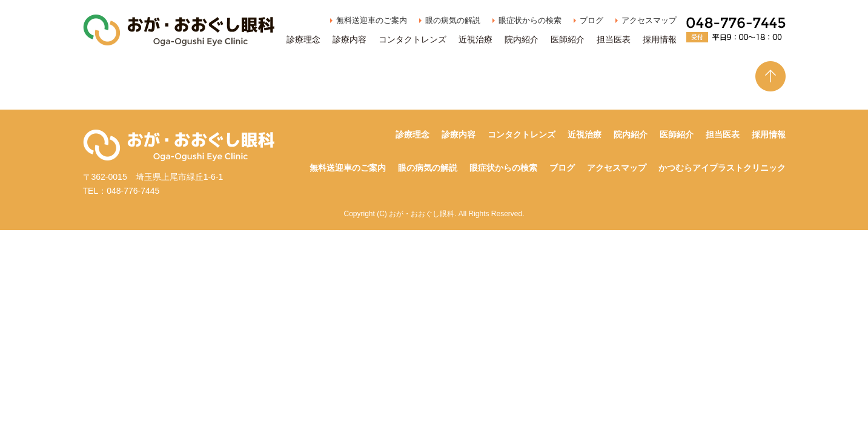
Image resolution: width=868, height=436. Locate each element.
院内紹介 (522, 39)
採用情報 (660, 39)
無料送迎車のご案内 (372, 20)
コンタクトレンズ (412, 39)
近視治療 (475, 39)
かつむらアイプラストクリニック (722, 168)
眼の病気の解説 (453, 20)
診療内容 (350, 39)
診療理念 (303, 39)
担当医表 (614, 39)
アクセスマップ (649, 20)
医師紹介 (568, 39)
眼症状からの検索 (530, 20)
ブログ (591, 20)
